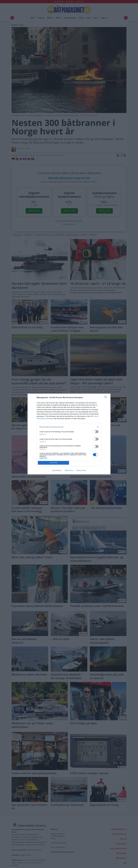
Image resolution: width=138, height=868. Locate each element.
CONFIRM (53, 463)
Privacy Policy (81, 470)
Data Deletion (57, 470)
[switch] (96, 432)
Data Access (69, 470)
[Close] (106, 398)
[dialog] (69, 434)
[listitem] (69, 427)
